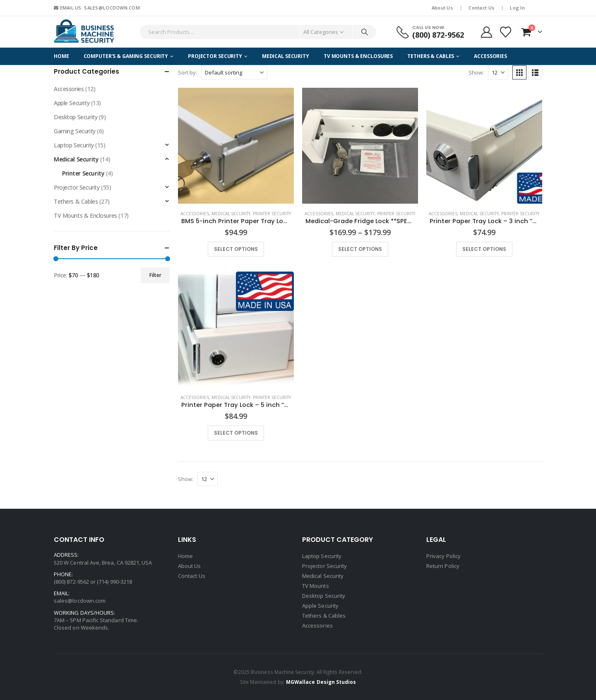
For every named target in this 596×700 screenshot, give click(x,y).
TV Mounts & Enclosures (358, 56)
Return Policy (443, 566)
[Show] (498, 72)
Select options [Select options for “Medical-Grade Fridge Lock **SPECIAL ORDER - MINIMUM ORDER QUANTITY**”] (360, 249)
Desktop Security (76, 117)
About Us (442, 8)
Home (61, 56)
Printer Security (272, 214)
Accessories (490, 56)
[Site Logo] (85, 32)
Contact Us (481, 8)
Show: (476, 72)
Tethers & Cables (431, 56)
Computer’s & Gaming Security (126, 56)
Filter (155, 275)
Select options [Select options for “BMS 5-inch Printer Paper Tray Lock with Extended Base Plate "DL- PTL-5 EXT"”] (236, 249)
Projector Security (215, 56)
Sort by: (187, 72)
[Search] (365, 32)
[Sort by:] (234, 72)
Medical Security (286, 56)
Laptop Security (74, 145)
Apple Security (72, 103)
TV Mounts (316, 586)
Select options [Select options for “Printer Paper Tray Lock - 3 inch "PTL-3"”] (484, 249)
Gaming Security (75, 131)
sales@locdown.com (80, 601)
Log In (517, 8)
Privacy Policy (443, 556)
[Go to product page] (236, 146)
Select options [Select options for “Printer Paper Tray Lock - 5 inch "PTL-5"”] (236, 433)
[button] (519, 72)
